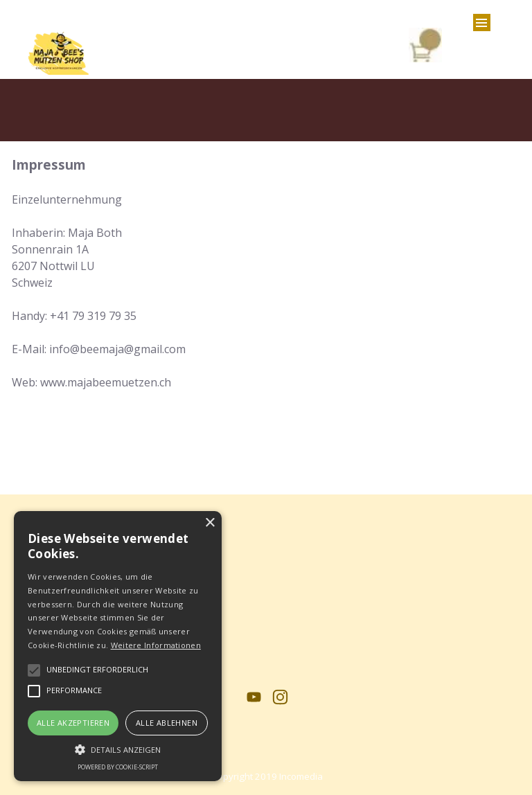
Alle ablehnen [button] (167, 723)
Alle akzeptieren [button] (73, 723)
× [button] (210, 523)
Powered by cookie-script (118, 767)
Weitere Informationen (156, 645)
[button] (118, 748)
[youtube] (254, 697)
